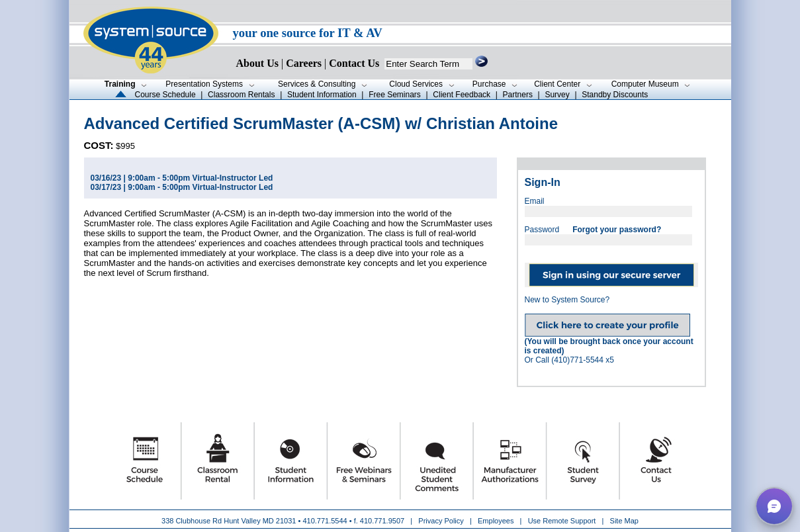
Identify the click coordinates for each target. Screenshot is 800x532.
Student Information (322, 95)
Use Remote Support (562, 521)
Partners (518, 95)
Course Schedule (165, 95)
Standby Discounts (615, 95)
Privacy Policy (442, 521)
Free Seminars (395, 95)
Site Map (624, 521)
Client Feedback (462, 95)
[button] (774, 506)
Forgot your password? (617, 230)
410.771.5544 (325, 521)
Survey (557, 95)
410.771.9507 (382, 521)
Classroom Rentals (241, 95)
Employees (496, 521)
